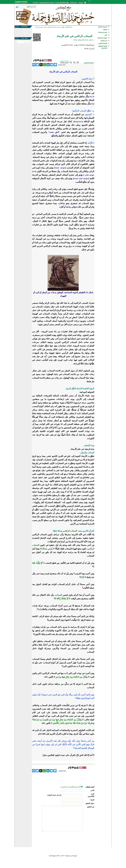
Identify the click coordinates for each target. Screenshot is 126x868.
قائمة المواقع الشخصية (103, 47)
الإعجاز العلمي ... (102, 43)
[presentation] (79, 839)
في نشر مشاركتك (26, 30)
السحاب (59, 595)
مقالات (105, 30)
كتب (106, 35)
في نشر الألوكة (26, 33)
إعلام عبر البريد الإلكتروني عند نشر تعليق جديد (71, 787)
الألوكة (51, 856)
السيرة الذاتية (103, 27)
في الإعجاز (104, 41)
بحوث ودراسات (103, 32)
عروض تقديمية (102, 38)
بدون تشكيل (64, 62)
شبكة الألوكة (69, 27)
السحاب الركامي (70, 531)
